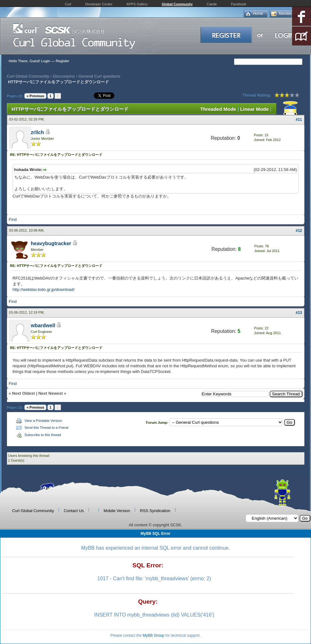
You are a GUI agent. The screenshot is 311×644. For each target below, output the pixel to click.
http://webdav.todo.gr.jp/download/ (44, 290)
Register (62, 61)
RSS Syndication (155, 511)
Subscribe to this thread (43, 435)
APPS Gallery (137, 4)
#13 (299, 313)
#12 (299, 231)
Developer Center (99, 4)
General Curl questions (99, 76)
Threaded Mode (218, 109)
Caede (212, 4)
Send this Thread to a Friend (47, 428)
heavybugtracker (51, 243)
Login (45, 61)
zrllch (38, 132)
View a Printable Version (43, 421)
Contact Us (74, 511)
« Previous (35, 96)
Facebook (238, 4)
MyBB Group (154, 635)
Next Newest (50, 393)
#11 (299, 120)
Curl (68, 4)
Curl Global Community (28, 76)
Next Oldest (23, 393)
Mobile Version (117, 511)
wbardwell (43, 325)
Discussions (64, 76)
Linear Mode (254, 109)
